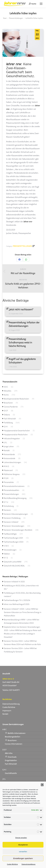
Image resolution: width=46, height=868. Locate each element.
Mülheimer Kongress (12, 474)
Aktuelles (8, 391)
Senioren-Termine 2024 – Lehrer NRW (19, 641)
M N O (6, 466)
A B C (6, 387)
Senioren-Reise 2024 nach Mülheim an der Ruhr (22, 644)
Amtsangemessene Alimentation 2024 (19, 623)
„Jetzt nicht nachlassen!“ (21, 309)
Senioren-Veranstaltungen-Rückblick (18, 530)
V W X (6, 546)
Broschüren (8, 403)
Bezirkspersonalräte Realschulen (16, 399)
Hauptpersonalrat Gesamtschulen (17, 431)
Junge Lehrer (9, 446)
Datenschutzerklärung (28, 864)
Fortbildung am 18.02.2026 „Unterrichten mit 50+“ (21, 587)
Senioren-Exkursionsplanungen (16, 514)
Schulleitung (9, 506)
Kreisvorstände (10, 458)
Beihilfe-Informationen (15, 733)
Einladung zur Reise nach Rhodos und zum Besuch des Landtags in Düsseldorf (23, 634)
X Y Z (6, 558)
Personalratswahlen (12, 490)
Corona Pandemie (11, 407)
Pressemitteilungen (22, 246)
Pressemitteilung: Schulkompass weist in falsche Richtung (20, 343)
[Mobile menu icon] (41, 4)
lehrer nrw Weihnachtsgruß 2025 (17, 604)
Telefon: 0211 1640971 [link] (11, 690)
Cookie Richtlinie (9, 707)
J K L (6, 443)
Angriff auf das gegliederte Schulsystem (22, 361)
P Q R (6, 478)
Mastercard (8, 470)
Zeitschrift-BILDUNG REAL (14, 566)
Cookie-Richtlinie (12, 864)
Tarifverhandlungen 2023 (14, 542)
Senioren (7, 510)
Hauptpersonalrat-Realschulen (16, 435)
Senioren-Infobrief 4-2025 (14, 582)
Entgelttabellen (11, 760)
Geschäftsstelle (11, 773)
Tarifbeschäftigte (10, 534)
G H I (6, 427)
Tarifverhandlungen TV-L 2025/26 (17, 600)
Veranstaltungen (10, 550)
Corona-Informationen (14, 744)
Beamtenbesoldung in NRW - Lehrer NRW (20, 620)
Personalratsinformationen (14, 486)
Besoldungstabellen (13, 737)
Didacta (7, 415)
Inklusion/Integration (12, 439)
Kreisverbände (9, 454)
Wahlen (7, 554)
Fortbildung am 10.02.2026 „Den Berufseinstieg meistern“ (22, 595)
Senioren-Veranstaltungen (14, 526)
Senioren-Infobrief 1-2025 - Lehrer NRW (20, 609)
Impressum (7, 711)
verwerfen (23, 852)
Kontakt (7, 450)
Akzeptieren (23, 845)
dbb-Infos (9, 753)
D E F (6, 411)
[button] (42, 785)
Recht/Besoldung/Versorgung (15, 498)
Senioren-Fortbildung (12, 518)
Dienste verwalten (21, 838)
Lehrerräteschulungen (12, 462)
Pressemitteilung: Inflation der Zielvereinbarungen (24, 324)
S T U (6, 502)
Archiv (6, 395)
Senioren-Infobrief (11, 522)
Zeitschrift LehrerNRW (13, 562)
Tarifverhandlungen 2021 (13, 538)
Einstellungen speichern (23, 858)
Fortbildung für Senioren (13, 652)
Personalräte (9, 482)
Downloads (11, 757)
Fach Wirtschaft (10, 419)
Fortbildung (8, 423)
